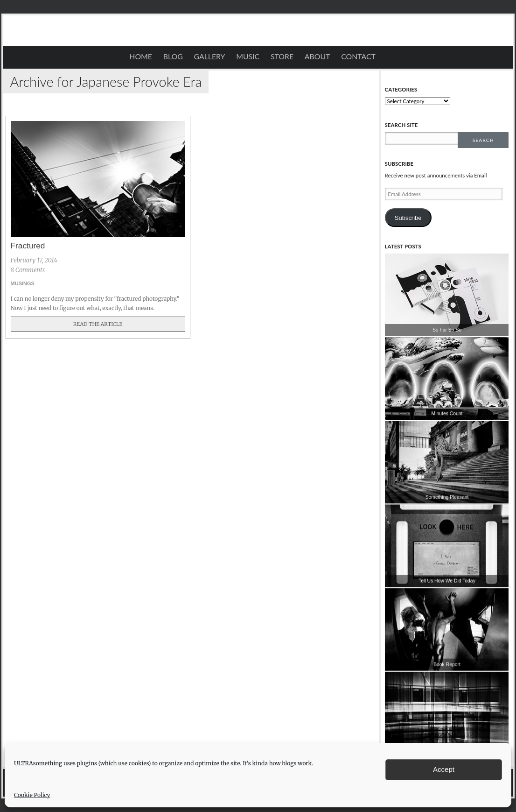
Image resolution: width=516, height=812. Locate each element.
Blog (173, 56)
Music (248, 56)
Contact (358, 56)
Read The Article (98, 324)
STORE (282, 56)
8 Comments (28, 270)
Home (141, 56)
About (317, 56)
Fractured (28, 246)
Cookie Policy (32, 795)
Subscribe (408, 218)
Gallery (210, 56)
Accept (444, 769)
